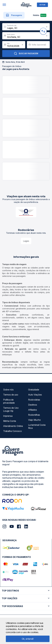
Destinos (33, 405)
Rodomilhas (34, 415)
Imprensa (8, 416)
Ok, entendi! (28, 639)
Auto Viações (35, 395)
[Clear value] (22, 45)
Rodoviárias (34, 400)
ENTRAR (42, 5)
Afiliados (33, 410)
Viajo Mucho (34, 420)
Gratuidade (34, 390)
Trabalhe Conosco (12, 431)
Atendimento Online (13, 426)
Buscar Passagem (26, 54)
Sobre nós (8, 390)
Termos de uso (11, 395)
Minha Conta (10, 421)
